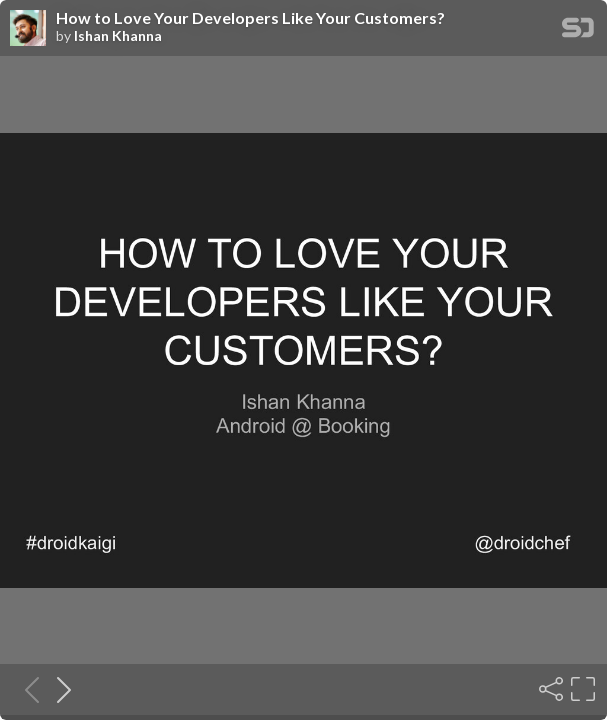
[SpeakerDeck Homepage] (578, 31)
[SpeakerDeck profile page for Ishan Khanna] (28, 29)
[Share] (549, 689)
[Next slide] (58, 689)
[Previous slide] (26, 689)
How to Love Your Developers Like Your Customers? (250, 18)
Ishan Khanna (118, 36)
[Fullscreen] (581, 689)
